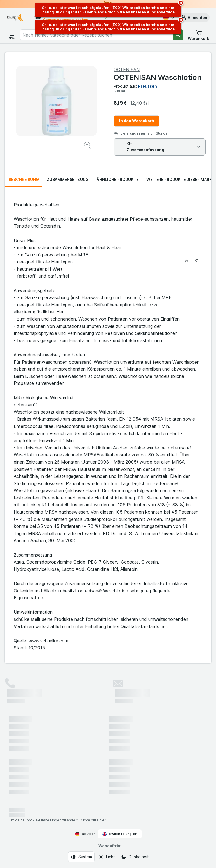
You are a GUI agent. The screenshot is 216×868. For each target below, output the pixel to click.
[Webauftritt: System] (81, 857)
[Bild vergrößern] (88, 146)
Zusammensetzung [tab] (68, 179)
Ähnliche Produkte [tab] (118, 179)
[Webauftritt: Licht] (106, 857)
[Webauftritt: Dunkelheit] (135, 857)
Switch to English (120, 834)
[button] (194, 18)
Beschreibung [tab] (24, 179)
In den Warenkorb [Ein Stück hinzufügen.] (137, 121)
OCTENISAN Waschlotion (158, 77)
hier (102, 820)
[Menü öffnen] (12, 35)
